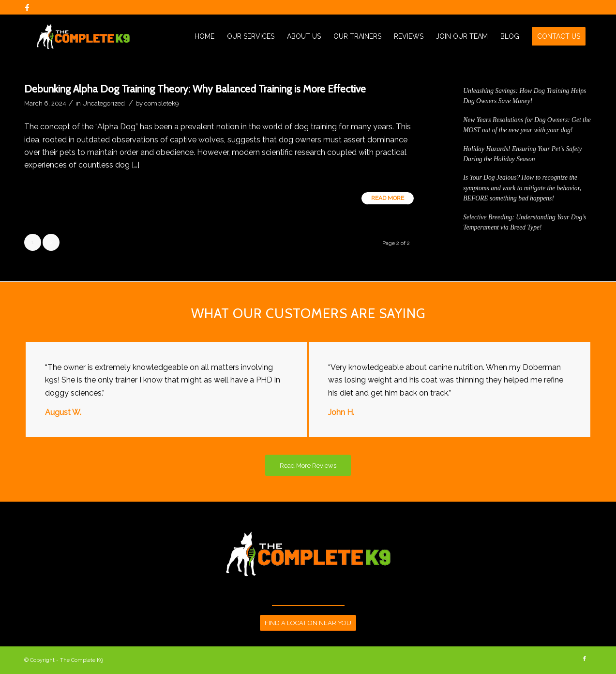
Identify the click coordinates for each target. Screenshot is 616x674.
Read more (388, 198)
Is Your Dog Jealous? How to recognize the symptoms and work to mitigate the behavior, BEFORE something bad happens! (522, 188)
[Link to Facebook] (27, 7)
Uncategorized (104, 103)
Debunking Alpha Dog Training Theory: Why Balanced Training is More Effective (195, 89)
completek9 (162, 103)
